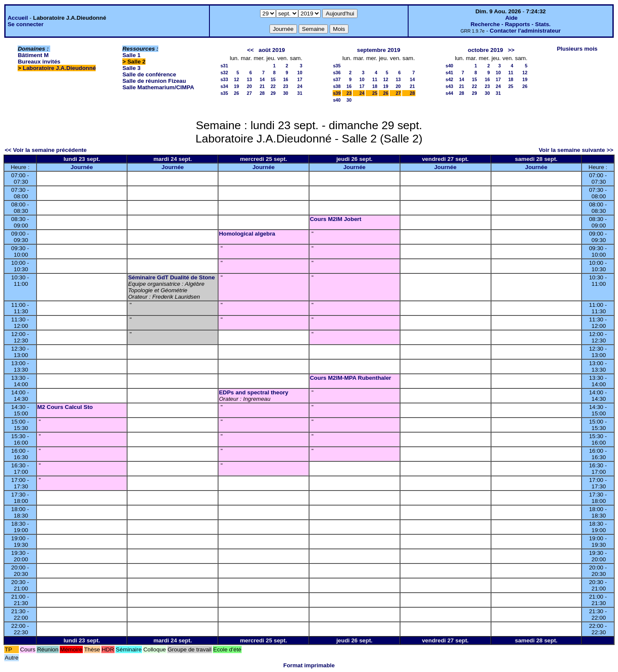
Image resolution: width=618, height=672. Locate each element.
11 (375, 79)
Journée (82, 167)
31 (300, 93)
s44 (449, 93)
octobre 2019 (485, 50)
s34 (224, 86)
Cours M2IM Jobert (336, 219)
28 (262, 93)
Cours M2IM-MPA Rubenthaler (351, 378)
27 (249, 93)
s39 (337, 93)
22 (273, 86)
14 (262, 79)
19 (236, 86)
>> (511, 50)
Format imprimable (309, 665)
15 (273, 79)
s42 (449, 79)
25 (375, 93)
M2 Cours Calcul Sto (65, 407)
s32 (224, 73)
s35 (224, 93)
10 (300, 73)
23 (286, 86)
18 (375, 86)
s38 (337, 86)
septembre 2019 (379, 50)
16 (286, 79)
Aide (511, 18)
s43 (449, 86)
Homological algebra (247, 234)
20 (249, 86)
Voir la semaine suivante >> (576, 150)
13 (249, 79)
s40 (337, 100)
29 (273, 93)
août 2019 (272, 50)
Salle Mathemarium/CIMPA (158, 87)
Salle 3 (131, 68)
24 (300, 86)
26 (236, 93)
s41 (449, 73)
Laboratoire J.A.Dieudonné (59, 68)
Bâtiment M (33, 55)
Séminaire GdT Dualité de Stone (171, 277)
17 (300, 79)
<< (251, 50)
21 (262, 86)
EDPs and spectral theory (253, 392)
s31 (224, 66)
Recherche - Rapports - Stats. (510, 24)
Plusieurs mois (577, 49)
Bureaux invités (39, 62)
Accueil (18, 18)
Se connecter (26, 24)
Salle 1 (131, 55)
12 (236, 79)
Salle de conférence (149, 74)
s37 (337, 79)
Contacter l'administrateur (525, 31)
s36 (337, 73)
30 (286, 93)
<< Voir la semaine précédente (46, 150)
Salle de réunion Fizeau (154, 81)
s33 (224, 79)
